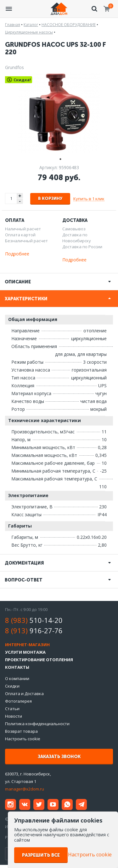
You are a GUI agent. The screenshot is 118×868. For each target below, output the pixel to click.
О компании (17, 678)
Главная (13, 25)
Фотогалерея (18, 701)
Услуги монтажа (25, 652)
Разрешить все (41, 855)
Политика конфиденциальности (37, 724)
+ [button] (20, 196)
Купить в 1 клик (89, 199)
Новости (14, 716)
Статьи (12, 709)
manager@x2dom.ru (25, 789)
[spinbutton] (11, 198)
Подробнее (17, 254)
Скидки (12, 686)
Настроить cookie (23, 739)
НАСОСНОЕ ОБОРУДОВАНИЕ (69, 25)
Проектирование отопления (39, 660)
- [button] (20, 201)
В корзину (50, 198)
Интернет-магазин (27, 645)
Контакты (17, 667)
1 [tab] (59, 158)
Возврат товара (21, 731)
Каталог (31, 25)
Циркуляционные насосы (29, 32)
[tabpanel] (59, 112)
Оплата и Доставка (24, 694)
